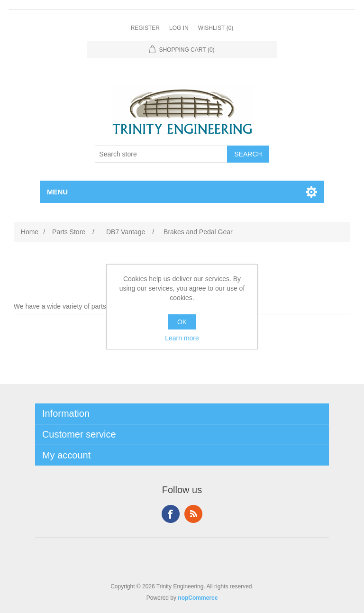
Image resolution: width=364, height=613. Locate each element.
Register (145, 28)
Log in (179, 28)
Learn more (182, 338)
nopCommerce (198, 598)
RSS (193, 514)
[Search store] (161, 154)
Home (30, 232)
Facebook (171, 514)
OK (182, 322)
